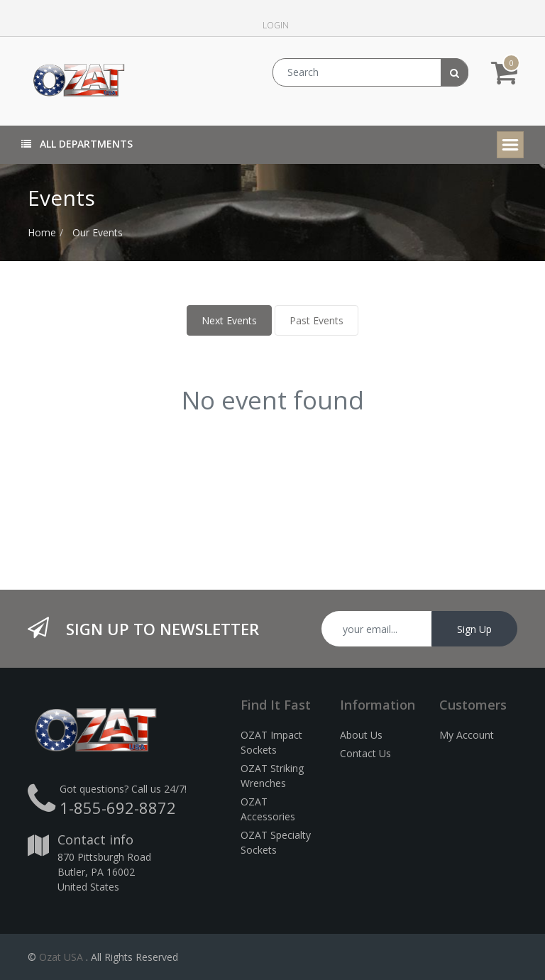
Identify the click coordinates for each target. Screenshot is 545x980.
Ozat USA (61, 957)
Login (276, 25)
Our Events (98, 232)
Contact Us (365, 753)
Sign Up (474, 629)
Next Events (229, 320)
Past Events (316, 320)
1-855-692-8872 (118, 808)
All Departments (77, 144)
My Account (467, 735)
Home (42, 232)
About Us (361, 735)
